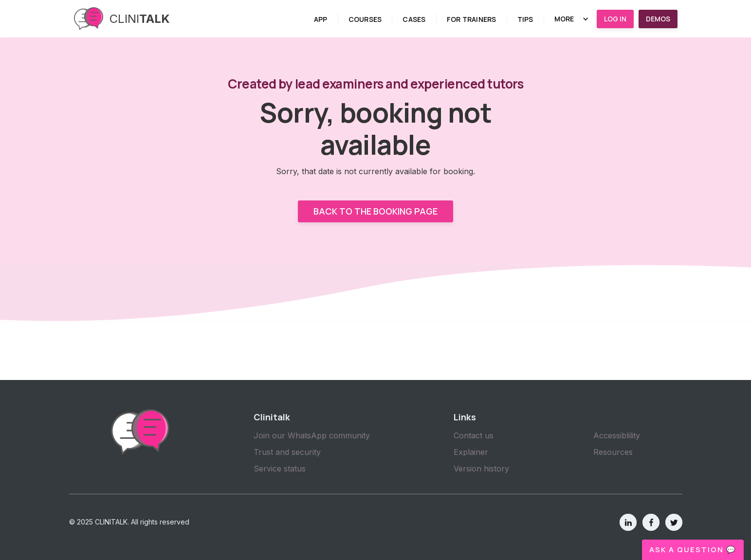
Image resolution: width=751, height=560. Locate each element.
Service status (280, 469)
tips (525, 19)
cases (414, 19)
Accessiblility (617, 435)
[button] (572, 19)
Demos (658, 19)
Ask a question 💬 (693, 550)
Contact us (474, 435)
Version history (481, 469)
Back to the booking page (375, 211)
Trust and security (287, 452)
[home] (122, 19)
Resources (613, 452)
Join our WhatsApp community (312, 435)
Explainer (471, 452)
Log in (615, 19)
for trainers (472, 19)
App (321, 19)
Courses (365, 19)
